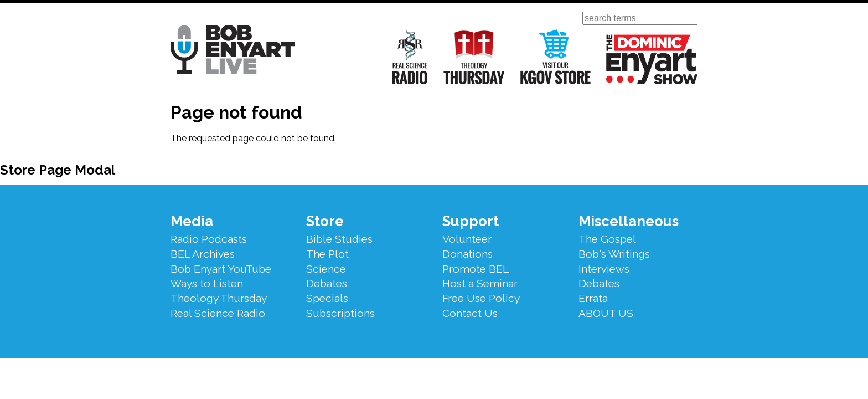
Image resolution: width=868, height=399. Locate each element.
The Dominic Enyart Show (652, 59)
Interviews (604, 269)
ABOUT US (606, 313)
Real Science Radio (410, 57)
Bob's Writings (614, 254)
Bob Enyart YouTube (221, 269)
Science (326, 269)
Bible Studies (339, 239)
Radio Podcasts (209, 239)
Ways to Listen (207, 283)
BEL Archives (203, 254)
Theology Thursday (474, 57)
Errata (593, 298)
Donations (467, 254)
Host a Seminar (480, 283)
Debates (327, 283)
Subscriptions (340, 313)
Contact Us (470, 313)
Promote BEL (476, 269)
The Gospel (607, 239)
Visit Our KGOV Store (556, 57)
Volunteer (467, 239)
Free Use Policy (481, 298)
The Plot (327, 254)
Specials (327, 298)
